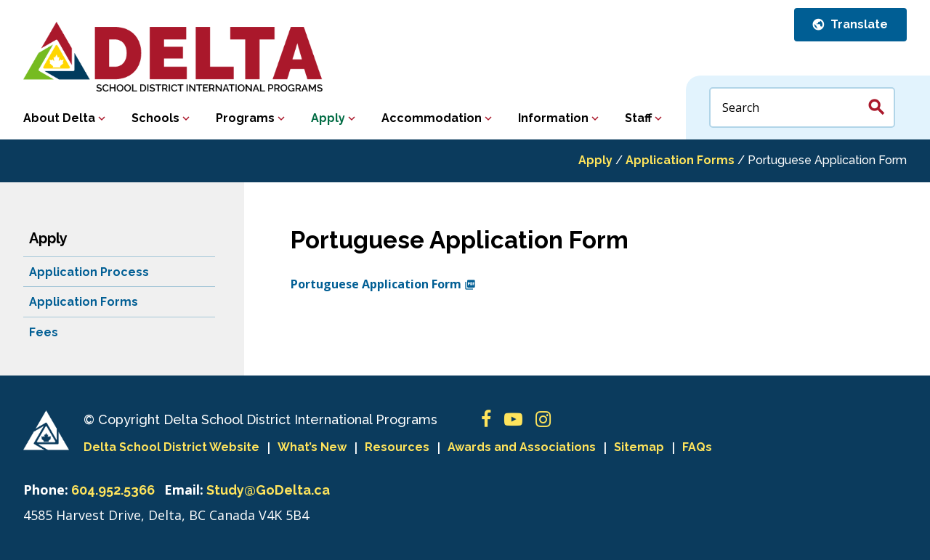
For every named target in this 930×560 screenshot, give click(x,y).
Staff (638, 118)
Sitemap (639, 447)
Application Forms (680, 160)
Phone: (46, 490)
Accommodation (432, 118)
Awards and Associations (522, 447)
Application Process (89, 272)
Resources (397, 447)
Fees (44, 332)
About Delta (59, 118)
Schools (155, 118)
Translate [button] (858, 24)
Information (553, 118)
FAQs (697, 447)
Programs (245, 118)
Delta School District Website (171, 447)
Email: (184, 490)
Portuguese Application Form (383, 284)
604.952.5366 (113, 490)
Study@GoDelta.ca (268, 490)
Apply (328, 118)
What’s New (312, 447)
